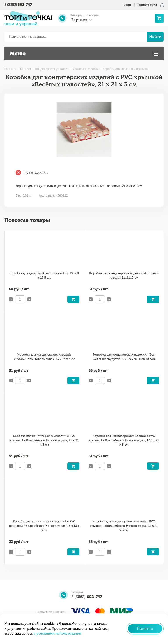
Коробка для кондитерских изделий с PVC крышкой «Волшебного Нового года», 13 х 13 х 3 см (44, 526)
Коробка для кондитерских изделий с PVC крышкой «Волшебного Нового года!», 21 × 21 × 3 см (44, 440)
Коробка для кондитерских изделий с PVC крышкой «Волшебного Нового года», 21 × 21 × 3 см (124, 526)
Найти (155, 37)
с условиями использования (57, 633)
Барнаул (79, 20)
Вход (127, 5)
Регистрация (147, 5)
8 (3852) (18, 5)
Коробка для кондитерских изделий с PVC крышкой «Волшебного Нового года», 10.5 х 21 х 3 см (124, 440)
